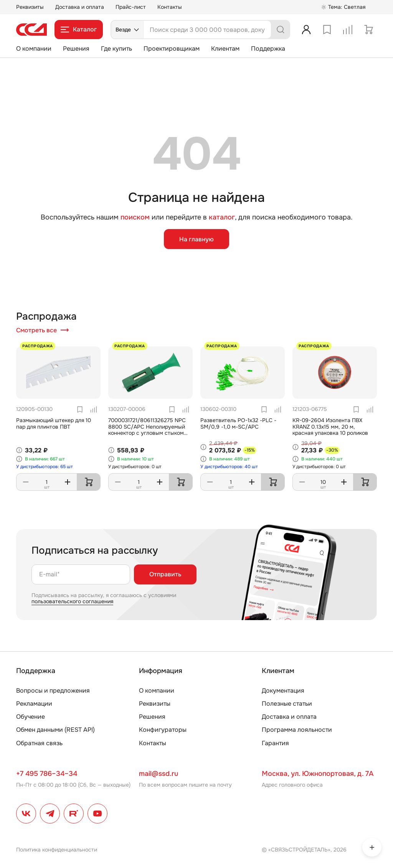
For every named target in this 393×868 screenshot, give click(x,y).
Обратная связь (39, 743)
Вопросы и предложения (53, 691)
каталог (222, 217)
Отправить (165, 574)
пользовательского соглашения (72, 601)
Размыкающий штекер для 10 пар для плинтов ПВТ (54, 423)
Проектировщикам (172, 49)
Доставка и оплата (80, 7)
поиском (135, 217)
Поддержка (268, 49)
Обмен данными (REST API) (55, 730)
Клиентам (225, 49)
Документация (283, 691)
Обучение (31, 717)
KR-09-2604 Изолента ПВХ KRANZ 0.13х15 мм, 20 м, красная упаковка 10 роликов (330, 427)
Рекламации (34, 704)
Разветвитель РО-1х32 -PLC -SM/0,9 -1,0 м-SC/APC (238, 423)
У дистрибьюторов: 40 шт (229, 467)
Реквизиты (30, 7)
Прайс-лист (131, 7)
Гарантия (275, 743)
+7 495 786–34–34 (47, 774)
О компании (34, 49)
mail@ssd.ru (159, 774)
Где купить (116, 49)
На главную (196, 239)
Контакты (170, 7)
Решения (76, 49)
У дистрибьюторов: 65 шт (45, 467)
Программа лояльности (297, 730)
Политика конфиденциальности (57, 850)
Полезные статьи (287, 704)
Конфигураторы (163, 730)
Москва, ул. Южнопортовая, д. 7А (318, 774)
